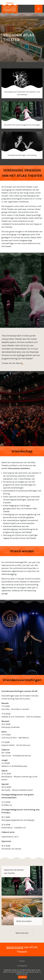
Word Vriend (15, 947)
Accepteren (22, 977)
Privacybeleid (22, 966)
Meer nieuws (22, 933)
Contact (22, 961)
